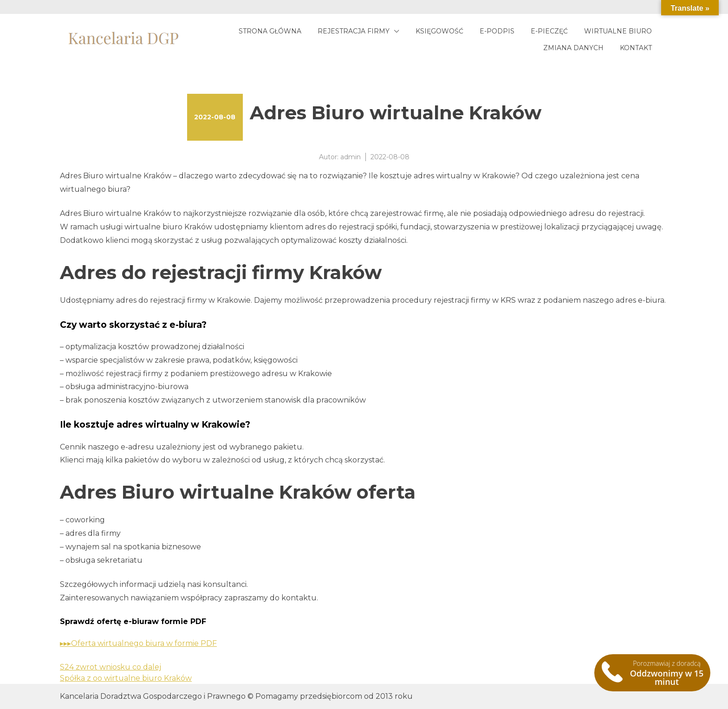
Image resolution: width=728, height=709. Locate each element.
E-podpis (497, 31)
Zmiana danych (573, 48)
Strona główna (270, 31)
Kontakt (636, 48)
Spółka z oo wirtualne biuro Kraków (126, 678)
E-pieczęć (549, 31)
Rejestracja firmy (354, 31)
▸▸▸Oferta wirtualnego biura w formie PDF (138, 643)
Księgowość (439, 31)
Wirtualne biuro (618, 31)
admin (351, 157)
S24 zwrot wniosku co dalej (110, 667)
